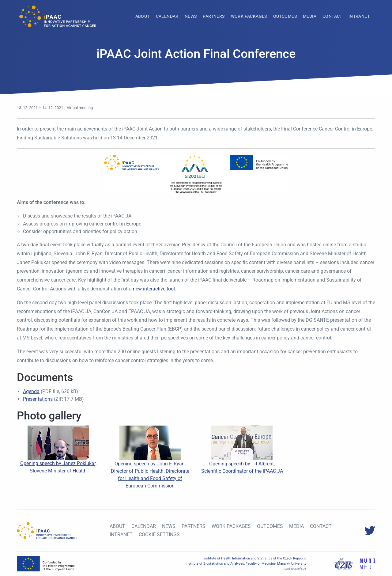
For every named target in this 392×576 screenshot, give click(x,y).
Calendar (167, 16)
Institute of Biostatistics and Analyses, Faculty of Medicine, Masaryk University (246, 564)
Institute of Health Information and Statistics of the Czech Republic (255, 558)
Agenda (31, 391)
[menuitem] (143, 16)
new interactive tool (154, 289)
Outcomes (285, 16)
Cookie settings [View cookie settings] (159, 534)
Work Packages (249, 16)
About (143, 16)
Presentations (38, 399)
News (191, 16)
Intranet (359, 16)
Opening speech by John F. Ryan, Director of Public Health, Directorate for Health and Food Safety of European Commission (150, 464)
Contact (332, 16)
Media (310, 16)
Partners (214, 16)
